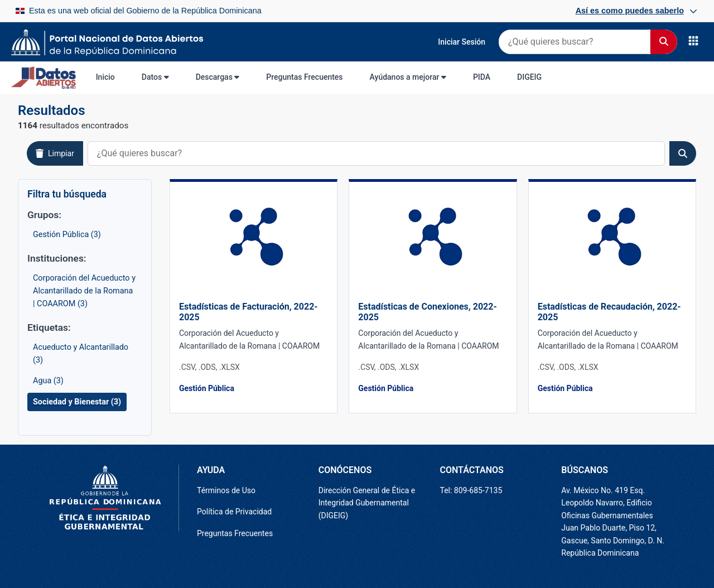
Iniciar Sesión (462, 42)
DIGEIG (529, 77)
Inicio (105, 77)
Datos (155, 77)
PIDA (482, 77)
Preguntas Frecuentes (304, 77)
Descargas (218, 77)
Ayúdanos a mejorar (408, 77)
